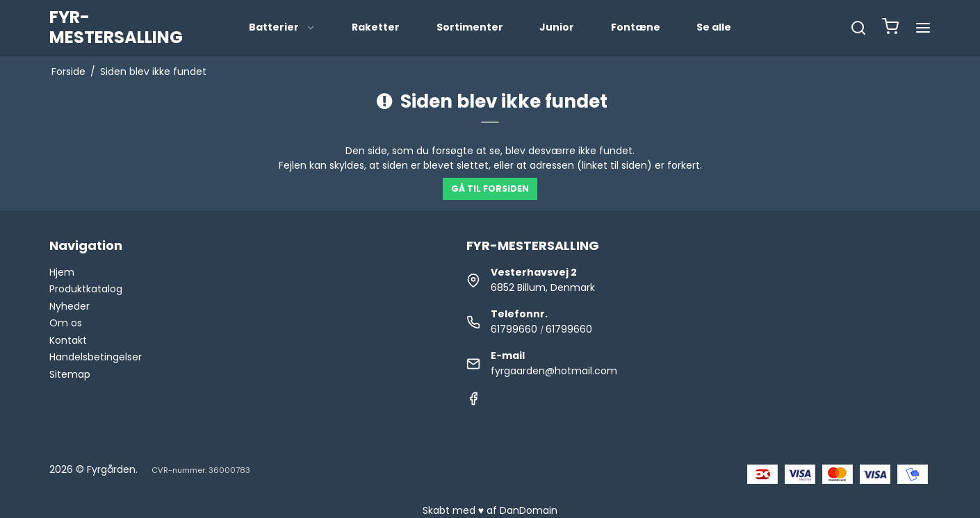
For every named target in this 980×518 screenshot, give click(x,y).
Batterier (282, 27)
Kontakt (68, 340)
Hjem (62, 272)
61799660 (514, 329)
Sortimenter (470, 27)
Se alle (714, 27)
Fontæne (636, 27)
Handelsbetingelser (96, 357)
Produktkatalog (86, 289)
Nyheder (70, 306)
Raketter (376, 27)
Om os (66, 323)
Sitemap (70, 374)
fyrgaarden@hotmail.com (554, 371)
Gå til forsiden (490, 189)
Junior (557, 27)
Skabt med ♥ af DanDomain (490, 510)
